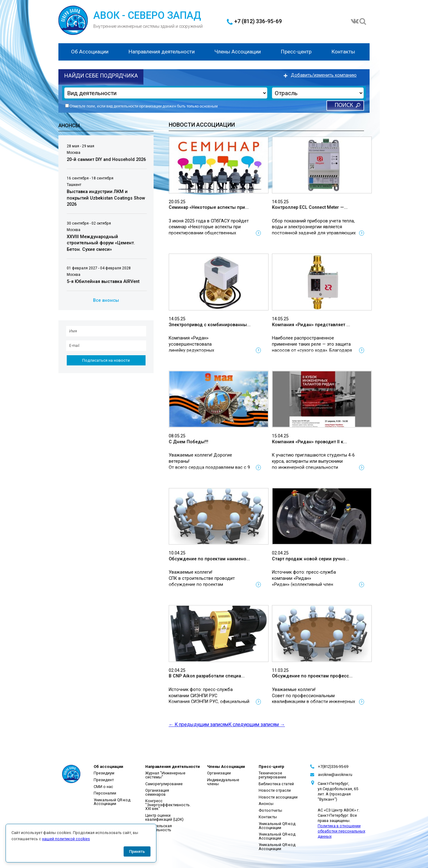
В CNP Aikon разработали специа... (207, 676)
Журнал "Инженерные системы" (165, 775)
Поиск (344, 105)
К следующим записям (257, 725)
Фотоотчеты (270, 810)
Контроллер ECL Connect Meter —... (310, 207)
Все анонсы (106, 300)
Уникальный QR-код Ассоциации (112, 802)
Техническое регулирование (272, 775)
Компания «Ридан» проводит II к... (309, 442)
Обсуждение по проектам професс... (312, 676)
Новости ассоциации (278, 797)
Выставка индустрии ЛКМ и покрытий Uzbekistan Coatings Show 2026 (106, 198)
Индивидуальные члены (223, 782)
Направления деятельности (162, 52)
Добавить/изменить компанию (324, 75)
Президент (104, 780)
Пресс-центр (296, 52)
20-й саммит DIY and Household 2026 (106, 160)
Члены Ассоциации (238, 52)
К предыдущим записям (199, 725)
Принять (137, 851)
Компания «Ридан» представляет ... (311, 325)
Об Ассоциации (90, 52)
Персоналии (105, 793)
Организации (219, 773)
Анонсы (266, 804)
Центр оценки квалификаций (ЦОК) (164, 817)
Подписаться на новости (106, 360)
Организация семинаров (157, 792)
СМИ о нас (103, 787)
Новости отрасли (275, 790)
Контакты (343, 52)
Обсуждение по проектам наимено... (209, 559)
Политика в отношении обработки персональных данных (341, 831)
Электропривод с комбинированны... (210, 325)
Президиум (104, 773)
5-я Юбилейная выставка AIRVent (103, 282)
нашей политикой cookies (66, 839)
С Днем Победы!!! (189, 442)
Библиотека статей (276, 784)
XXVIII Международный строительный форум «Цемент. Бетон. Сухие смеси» (101, 243)
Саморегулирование (164, 784)
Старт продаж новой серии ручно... (311, 559)
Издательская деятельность (159, 828)
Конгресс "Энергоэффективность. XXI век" (168, 805)
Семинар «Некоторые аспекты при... (209, 207)
